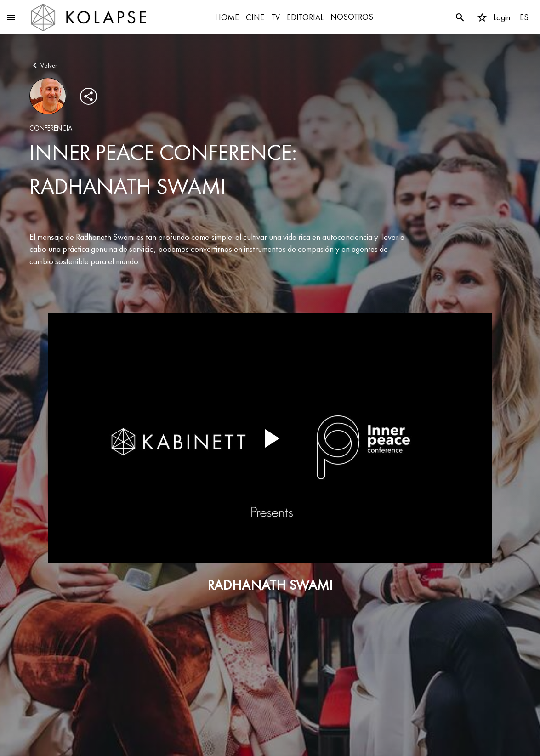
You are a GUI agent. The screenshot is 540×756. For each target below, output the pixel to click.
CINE (255, 17)
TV (276, 17)
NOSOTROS (352, 17)
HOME (227, 17)
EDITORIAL (305, 17)
